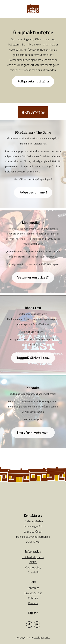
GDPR (33, 562)
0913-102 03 (33, 542)
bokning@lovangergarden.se (33, 537)
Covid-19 (33, 572)
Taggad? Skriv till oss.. (33, 359)
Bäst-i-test (33, 309)
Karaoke (33, 389)
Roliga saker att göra (33, 81)
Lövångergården (42, 637)
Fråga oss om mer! (33, 193)
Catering (33, 598)
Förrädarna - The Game (33, 133)
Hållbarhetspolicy (33, 557)
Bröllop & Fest (33, 593)
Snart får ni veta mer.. (33, 434)
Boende (33, 603)
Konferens (33, 588)
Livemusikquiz (33, 224)
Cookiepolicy (33, 567)
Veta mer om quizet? (33, 279)
